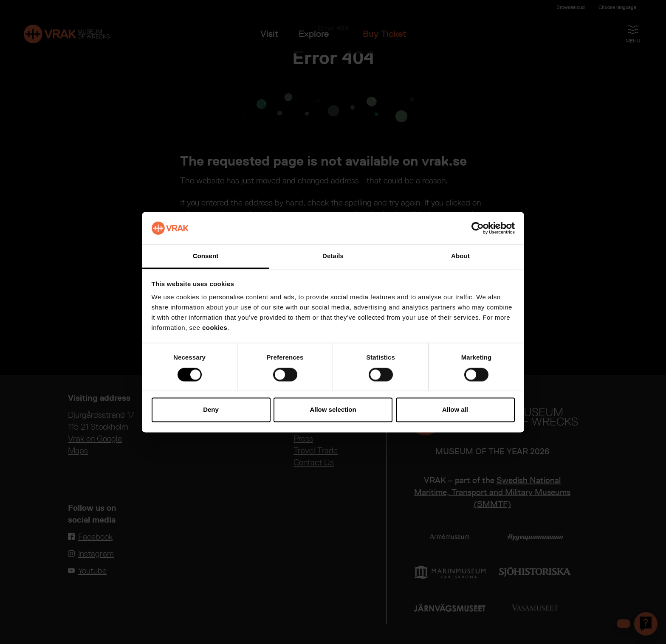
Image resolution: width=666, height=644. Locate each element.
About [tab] (460, 256)
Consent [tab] (206, 256)
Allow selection (333, 410)
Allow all (455, 410)
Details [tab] (333, 256)
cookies (215, 328)
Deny (211, 410)
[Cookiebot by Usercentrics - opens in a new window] (478, 228)
